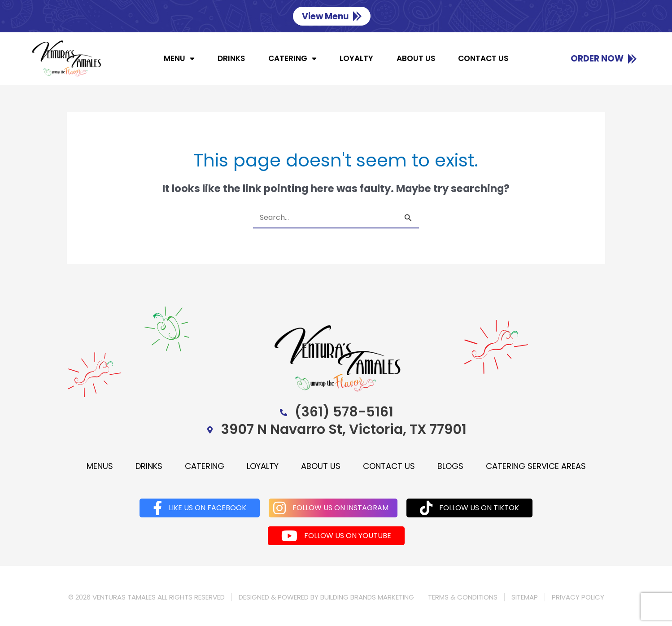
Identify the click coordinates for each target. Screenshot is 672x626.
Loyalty (356, 58)
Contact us (483, 58)
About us (416, 58)
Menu (179, 59)
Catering (292, 59)
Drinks (231, 58)
